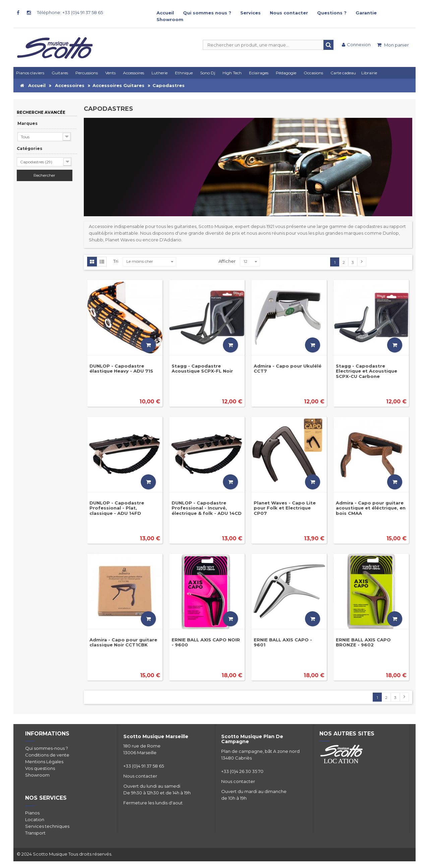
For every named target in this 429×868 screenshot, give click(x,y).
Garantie (366, 13)
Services (251, 13)
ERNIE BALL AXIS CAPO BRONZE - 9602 (363, 642)
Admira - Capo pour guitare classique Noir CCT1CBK (123, 642)
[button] (260, 73)
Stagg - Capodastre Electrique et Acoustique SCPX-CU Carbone (366, 371)
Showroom (170, 19)
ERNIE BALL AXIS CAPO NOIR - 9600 (206, 642)
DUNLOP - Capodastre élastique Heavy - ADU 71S (121, 368)
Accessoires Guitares (118, 85)
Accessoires (70, 85)
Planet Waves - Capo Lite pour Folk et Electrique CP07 (285, 508)
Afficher (227, 261)
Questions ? (332, 13)
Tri (116, 261)
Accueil (165, 13)
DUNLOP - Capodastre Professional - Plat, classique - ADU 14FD (117, 508)
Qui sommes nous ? (207, 13)
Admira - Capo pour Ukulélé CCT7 (288, 368)
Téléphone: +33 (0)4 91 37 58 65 (70, 12)
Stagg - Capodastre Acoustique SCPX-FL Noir (202, 368)
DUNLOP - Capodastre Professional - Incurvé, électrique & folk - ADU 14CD (207, 508)
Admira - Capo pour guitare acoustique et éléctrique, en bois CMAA (371, 508)
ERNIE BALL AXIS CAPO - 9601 (283, 642)
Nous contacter (289, 13)
